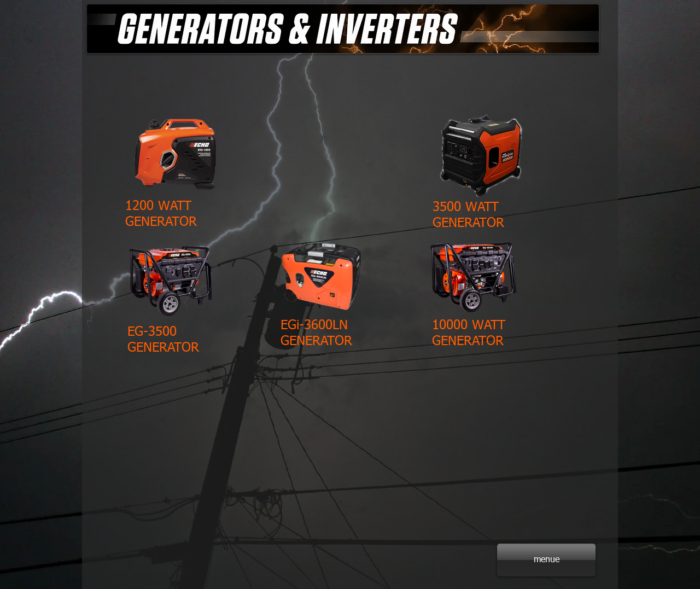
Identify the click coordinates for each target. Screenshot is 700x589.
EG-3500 (152, 332)
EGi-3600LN (314, 325)
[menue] (546, 560)
